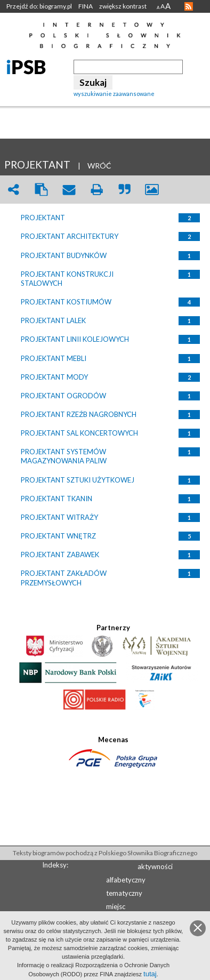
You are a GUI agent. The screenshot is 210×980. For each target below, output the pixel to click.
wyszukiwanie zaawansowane (114, 94)
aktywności (155, 866)
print (96, 190)
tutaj (150, 974)
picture (152, 190)
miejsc (116, 906)
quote (124, 190)
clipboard (41, 190)
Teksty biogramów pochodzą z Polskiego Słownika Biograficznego (105, 853)
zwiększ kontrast (123, 6)
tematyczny (124, 893)
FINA (86, 6)
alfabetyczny (126, 880)
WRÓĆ (99, 166)
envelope (69, 190)
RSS (189, 6)
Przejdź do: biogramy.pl (39, 6)
